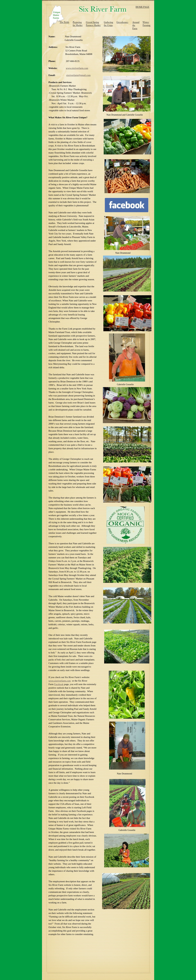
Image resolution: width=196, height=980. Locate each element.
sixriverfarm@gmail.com (78, 75)
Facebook (59, 684)
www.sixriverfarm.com (77, 68)
